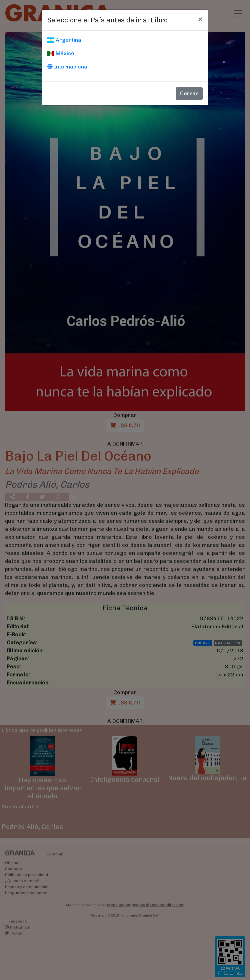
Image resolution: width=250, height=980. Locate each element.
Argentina (64, 40)
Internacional (68, 67)
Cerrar (189, 93)
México (61, 53)
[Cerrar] (200, 19)
